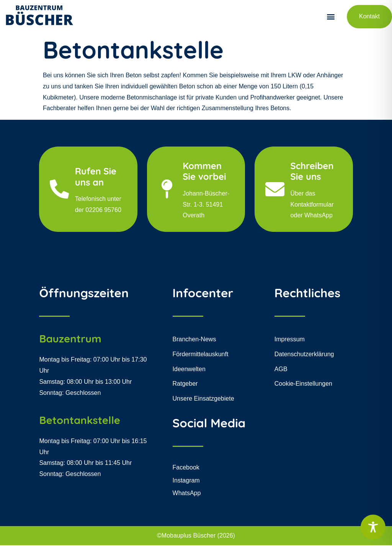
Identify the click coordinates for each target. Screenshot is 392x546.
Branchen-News (194, 340)
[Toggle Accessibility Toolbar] (373, 527)
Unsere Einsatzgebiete (203, 399)
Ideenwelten (189, 369)
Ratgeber (185, 384)
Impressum (290, 340)
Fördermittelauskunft (201, 354)
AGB (281, 369)
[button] (331, 17)
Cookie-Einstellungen (303, 384)
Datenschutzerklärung (304, 354)
